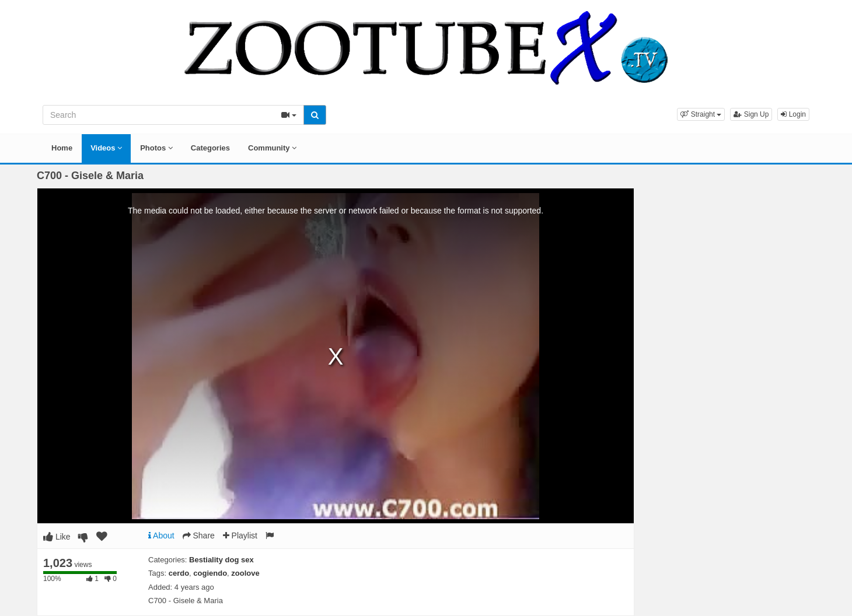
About (161, 535)
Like (57, 537)
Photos (156, 148)
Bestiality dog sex (221, 560)
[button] (701, 114)
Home (62, 148)
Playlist (240, 535)
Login (793, 114)
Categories (210, 148)
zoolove (245, 573)
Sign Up (751, 114)
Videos (106, 148)
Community (272, 148)
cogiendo (210, 573)
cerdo (179, 573)
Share (199, 535)
